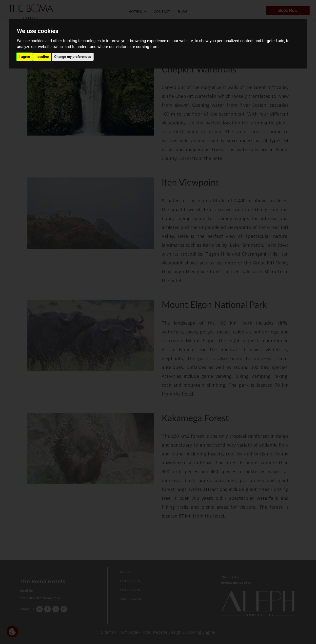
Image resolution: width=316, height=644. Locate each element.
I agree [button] (25, 57)
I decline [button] (42, 57)
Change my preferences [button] (73, 57)
